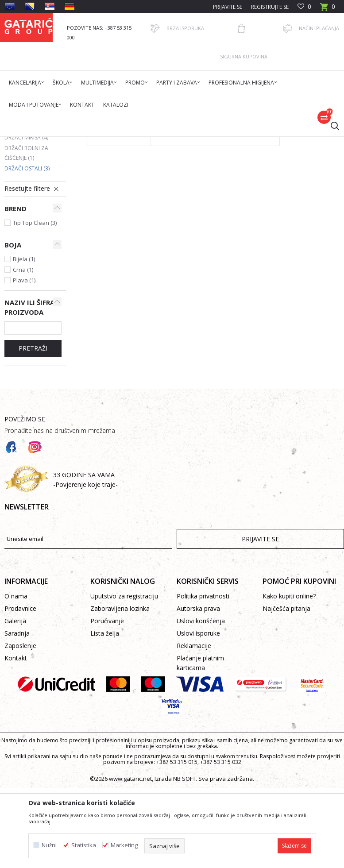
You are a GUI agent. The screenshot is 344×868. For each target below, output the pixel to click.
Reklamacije (194, 782)
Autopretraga (229, 174)
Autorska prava (198, 745)
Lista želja (105, 770)
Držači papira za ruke (27, 259)
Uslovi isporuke (198, 770)
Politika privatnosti (203, 733)
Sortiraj (270, 174)
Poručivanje (107, 758)
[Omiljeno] (304, 7)
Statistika (84, 845)
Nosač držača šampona (110, 262)
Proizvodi (92, 142)
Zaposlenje (20, 782)
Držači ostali (27, 305)
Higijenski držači (184, 142)
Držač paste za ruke (241, 262)
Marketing (124, 845)
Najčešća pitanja (286, 745)
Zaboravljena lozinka (120, 745)
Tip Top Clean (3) (35, 359)
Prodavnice (20, 745)
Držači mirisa (26, 274)
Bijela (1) (24, 396)
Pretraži (33, 485)
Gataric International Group (39, 142)
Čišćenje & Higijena (134, 142)
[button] (331, 126)
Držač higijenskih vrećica (180, 262)
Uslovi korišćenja (201, 758)
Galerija (15, 758)
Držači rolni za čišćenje (26, 290)
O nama (16, 733)
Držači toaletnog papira (30, 218)
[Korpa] (328, 10)
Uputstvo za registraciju (124, 733)
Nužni (49, 845)
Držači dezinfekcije (31, 238)
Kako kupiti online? (289, 733)
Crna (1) (23, 406)
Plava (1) (24, 417)
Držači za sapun (33, 203)
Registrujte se (270, 7)
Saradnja (17, 770)
